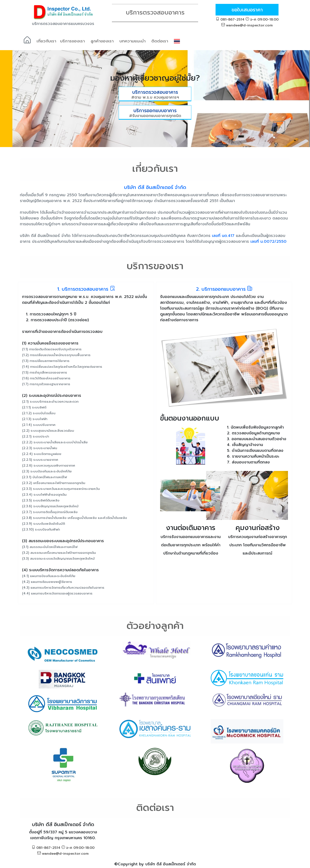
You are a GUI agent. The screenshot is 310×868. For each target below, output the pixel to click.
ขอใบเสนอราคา (247, 10)
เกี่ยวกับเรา (46, 41)
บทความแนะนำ (132, 41)
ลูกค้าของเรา (102, 41)
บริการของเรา (72, 41)
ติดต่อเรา (160, 41)
